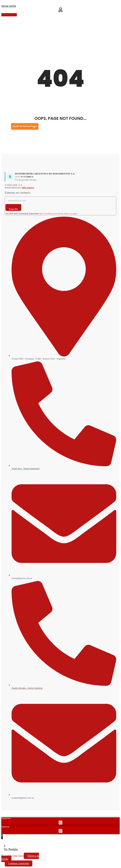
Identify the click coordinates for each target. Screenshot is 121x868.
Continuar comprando (19, 863)
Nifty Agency (28, 188)
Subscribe (13, 209)
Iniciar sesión (9, 6)
